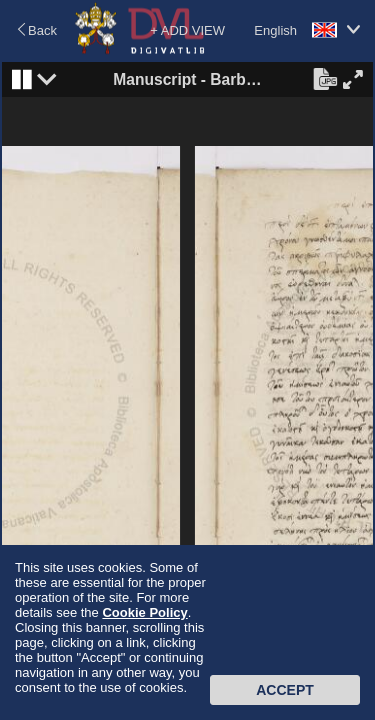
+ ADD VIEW (187, 30)
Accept (285, 690)
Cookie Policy (144, 612)
